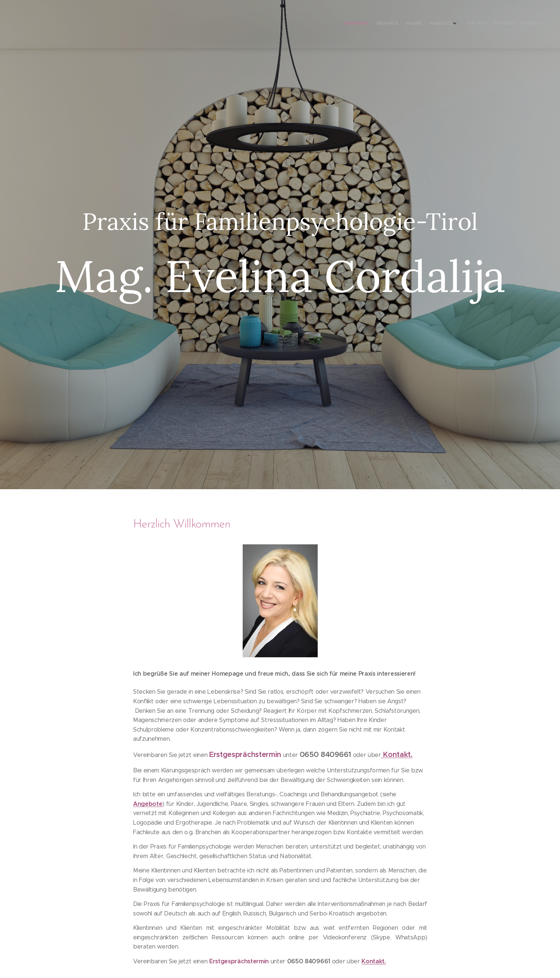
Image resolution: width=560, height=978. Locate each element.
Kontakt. (374, 961)
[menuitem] (496, 24)
